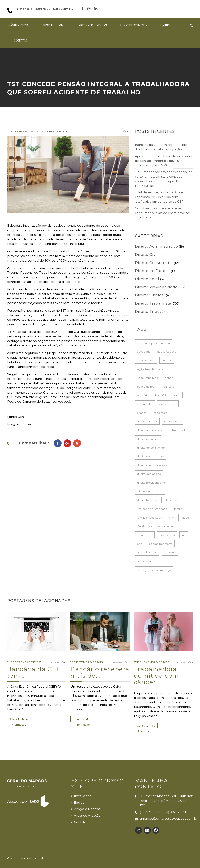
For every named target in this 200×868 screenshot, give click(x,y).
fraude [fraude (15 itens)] (185, 518)
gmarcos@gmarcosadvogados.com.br (169, 818)
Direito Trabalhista (56, 131)
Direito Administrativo (156, 246)
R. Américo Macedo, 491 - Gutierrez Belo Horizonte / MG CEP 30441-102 (166, 801)
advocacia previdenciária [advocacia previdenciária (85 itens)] (153, 343)
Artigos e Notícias (93, 25)
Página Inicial (19, 25)
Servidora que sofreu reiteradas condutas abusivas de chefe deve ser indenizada (163, 213)
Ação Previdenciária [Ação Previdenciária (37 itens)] (150, 369)
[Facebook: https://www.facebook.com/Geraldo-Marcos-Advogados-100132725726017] (156, 830)
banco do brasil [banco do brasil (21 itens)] (147, 387)
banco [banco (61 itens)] (169, 378)
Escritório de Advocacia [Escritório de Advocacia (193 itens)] (152, 509)
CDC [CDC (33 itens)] (177, 395)
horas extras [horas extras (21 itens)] (145, 535)
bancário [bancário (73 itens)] (143, 395)
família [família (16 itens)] (178, 509)
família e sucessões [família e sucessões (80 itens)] (149, 518)
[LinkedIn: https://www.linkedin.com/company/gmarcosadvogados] (147, 830)
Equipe (165, 25)
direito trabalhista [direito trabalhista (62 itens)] (148, 500)
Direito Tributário (152, 312)
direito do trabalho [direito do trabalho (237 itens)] (149, 474)
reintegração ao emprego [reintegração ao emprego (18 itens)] (154, 570)
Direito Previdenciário (156, 287)
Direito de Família (152, 271)
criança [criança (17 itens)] (142, 413)
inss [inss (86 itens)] (184, 535)
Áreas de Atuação (133, 25)
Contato (20, 41)
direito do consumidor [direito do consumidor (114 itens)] (151, 448)
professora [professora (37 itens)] (144, 561)
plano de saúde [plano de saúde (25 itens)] (147, 552)
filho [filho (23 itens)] (171, 518)
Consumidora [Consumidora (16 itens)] (168, 404)
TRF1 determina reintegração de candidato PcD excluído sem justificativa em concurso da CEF (159, 197)
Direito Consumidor (154, 263)
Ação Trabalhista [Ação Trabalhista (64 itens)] (148, 378)
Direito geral (147, 279)
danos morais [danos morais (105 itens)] (173, 421)
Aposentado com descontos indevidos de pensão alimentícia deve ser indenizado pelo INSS (164, 161)
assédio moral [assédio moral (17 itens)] (146, 360)
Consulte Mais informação (19, 720)
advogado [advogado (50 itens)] (144, 352)
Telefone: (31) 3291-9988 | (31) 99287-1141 (45, 9)
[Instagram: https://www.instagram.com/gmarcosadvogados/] (138, 830)
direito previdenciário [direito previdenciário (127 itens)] (151, 483)
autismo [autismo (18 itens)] (167, 360)
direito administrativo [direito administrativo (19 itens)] (151, 430)
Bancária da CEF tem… (34, 672)
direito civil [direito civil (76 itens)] (178, 430)
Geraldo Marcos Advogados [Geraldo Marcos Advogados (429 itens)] (155, 526)
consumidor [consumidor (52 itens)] (145, 404)
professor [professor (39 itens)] (170, 552)
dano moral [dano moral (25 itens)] (161, 413)
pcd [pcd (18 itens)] (140, 544)
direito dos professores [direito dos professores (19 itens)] (152, 465)
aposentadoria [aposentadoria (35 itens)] (167, 352)
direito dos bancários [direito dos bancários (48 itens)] (151, 456)
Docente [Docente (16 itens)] (172, 500)
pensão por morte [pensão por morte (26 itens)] (161, 544)
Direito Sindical (150, 295)
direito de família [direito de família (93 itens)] (148, 439)
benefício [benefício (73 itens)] (161, 395)
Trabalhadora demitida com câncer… (156, 676)
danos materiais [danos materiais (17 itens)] (147, 421)
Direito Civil (146, 255)
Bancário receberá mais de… (100, 672)
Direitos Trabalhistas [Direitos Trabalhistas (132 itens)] (150, 491)
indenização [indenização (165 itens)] (167, 535)
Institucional (54, 25)
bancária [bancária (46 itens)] (169, 387)
